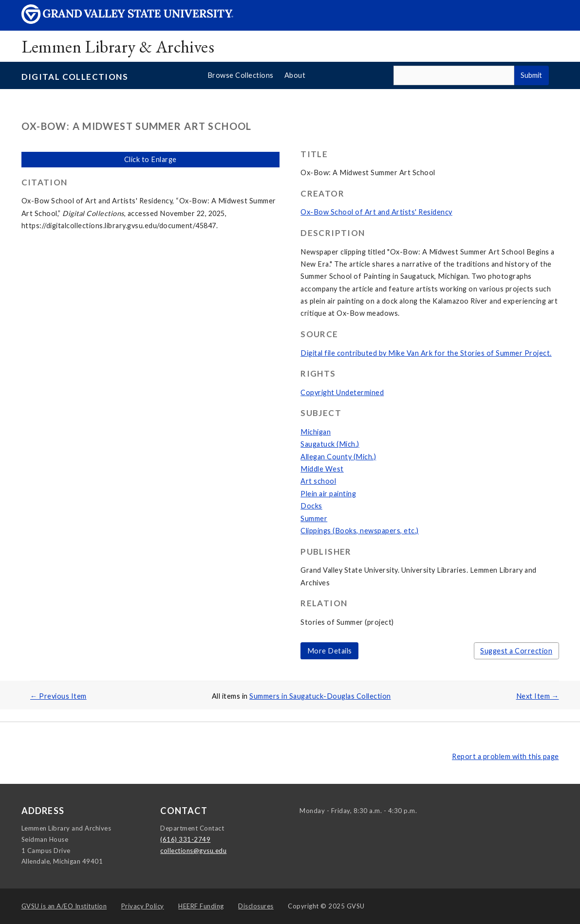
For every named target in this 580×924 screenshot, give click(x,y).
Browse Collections (241, 75)
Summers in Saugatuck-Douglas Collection (320, 696)
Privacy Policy (143, 906)
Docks (311, 506)
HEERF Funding (201, 906)
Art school (318, 481)
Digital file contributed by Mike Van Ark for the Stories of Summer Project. (426, 353)
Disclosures (256, 906)
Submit (531, 75)
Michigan (316, 432)
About (295, 75)
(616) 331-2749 (185, 839)
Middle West (322, 469)
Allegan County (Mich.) (338, 457)
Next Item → (538, 696)
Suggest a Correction (516, 651)
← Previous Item (58, 696)
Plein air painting (328, 494)
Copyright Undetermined (342, 392)
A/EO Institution (64, 906)
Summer (314, 518)
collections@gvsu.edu (193, 851)
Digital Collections (75, 77)
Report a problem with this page (505, 756)
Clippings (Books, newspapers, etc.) (360, 531)
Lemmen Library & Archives (118, 46)
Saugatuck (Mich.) (330, 444)
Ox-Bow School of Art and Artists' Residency (376, 212)
